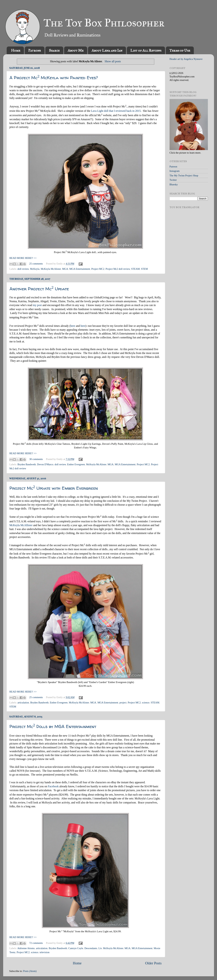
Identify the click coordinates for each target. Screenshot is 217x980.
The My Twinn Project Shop (184, 176)
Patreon (173, 167)
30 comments (36, 459)
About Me (76, 50)
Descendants (91, 948)
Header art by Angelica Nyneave (186, 59)
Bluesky (174, 184)
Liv (100, 948)
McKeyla (35, 269)
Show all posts (113, 61)
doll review (23, 269)
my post (37, 305)
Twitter (173, 180)
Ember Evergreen (76, 464)
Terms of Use (180, 50)
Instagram (175, 171)
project (123, 703)
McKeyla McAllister (21, 525)
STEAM (136, 269)
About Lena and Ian (107, 50)
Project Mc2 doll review (118, 269)
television (45, 952)
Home (16, 50)
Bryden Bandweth (27, 464)
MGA (65, 269)
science (146, 703)
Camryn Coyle (76, 948)
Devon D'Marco (45, 464)
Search (54, 50)
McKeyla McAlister (51, 269)
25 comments (36, 264)
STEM (144, 269)
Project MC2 (98, 269)
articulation (23, 703)
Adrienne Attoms (26, 948)
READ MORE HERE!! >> (23, 258)
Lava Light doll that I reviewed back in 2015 (116, 111)
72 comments (36, 943)
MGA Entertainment (80, 269)
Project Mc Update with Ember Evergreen (54, 488)
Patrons (35, 50)
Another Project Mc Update (39, 289)
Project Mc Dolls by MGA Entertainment (53, 726)
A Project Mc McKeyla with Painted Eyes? (54, 78)
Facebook (53, 786)
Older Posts (153, 963)
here (73, 326)
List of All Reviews (146, 50)
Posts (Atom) (30, 971)
